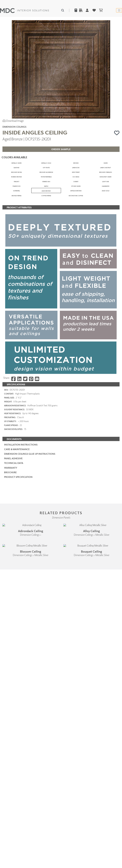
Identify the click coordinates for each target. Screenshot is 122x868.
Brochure (10, 695)
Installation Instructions (21, 667)
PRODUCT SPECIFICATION (18, 700)
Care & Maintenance (17, 672)
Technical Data (14, 686)
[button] (117, 133)
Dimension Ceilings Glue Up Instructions (30, 677)
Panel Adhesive (13, 681)
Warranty (11, 691)
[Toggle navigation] (119, 10)
